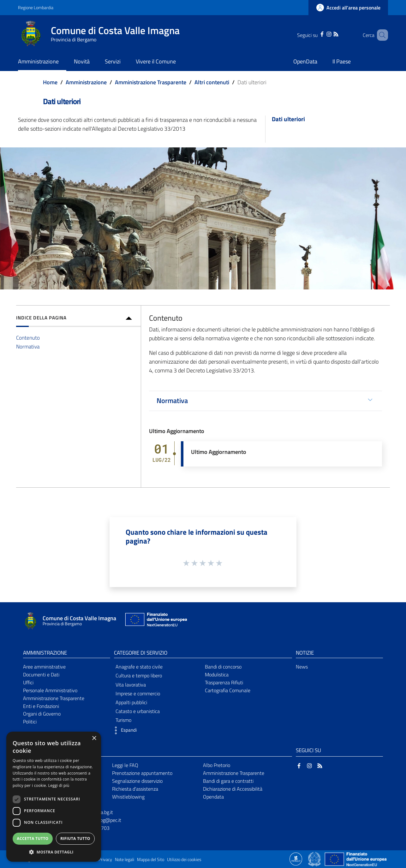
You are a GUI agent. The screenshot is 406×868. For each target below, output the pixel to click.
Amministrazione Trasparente (151, 82)
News (302, 667)
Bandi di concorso (223, 667)
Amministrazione (86, 82)
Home (50, 82)
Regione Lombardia (36, 7)
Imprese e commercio (138, 693)
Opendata (213, 797)
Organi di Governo (42, 714)
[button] (124, 730)
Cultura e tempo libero (139, 675)
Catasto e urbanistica (138, 711)
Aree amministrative (44, 667)
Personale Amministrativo (50, 690)
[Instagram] (322, 33)
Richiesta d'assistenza (135, 789)
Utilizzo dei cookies (184, 859)
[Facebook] (315, 33)
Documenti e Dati (41, 675)
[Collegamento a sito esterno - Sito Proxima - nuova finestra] (296, 859)
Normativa (28, 346)
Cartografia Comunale (228, 690)
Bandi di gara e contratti (228, 781)
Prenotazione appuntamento (142, 773)
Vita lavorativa (131, 685)
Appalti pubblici (131, 702)
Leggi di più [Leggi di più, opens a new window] (59, 785)
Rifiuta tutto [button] (75, 838)
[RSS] (329, 33)
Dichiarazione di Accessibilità (233, 789)
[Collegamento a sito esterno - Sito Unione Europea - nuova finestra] (155, 621)
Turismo (123, 720)
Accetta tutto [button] (33, 838)
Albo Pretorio (217, 765)
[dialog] (54, 797)
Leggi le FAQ (125, 765)
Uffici (28, 682)
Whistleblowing (128, 797)
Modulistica (217, 675)
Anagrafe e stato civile (139, 667)
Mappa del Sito (151, 859)
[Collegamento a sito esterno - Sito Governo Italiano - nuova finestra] (315, 859)
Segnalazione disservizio (137, 781)
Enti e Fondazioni (41, 706)
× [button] (94, 738)
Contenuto (28, 338)
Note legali (125, 859)
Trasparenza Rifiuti (224, 682)
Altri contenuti (212, 82)
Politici (30, 722)
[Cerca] (380, 35)
